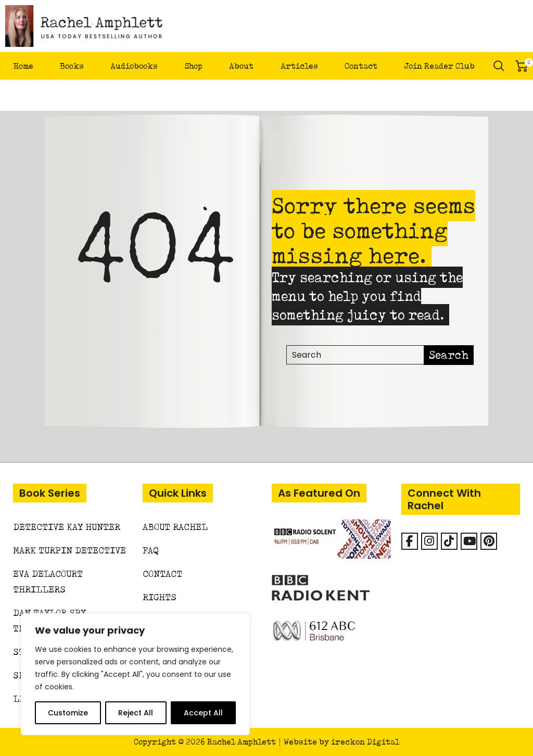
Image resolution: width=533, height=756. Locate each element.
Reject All (136, 713)
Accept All (203, 713)
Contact (361, 66)
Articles (299, 66)
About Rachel (175, 527)
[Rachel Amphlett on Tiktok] (449, 541)
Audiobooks (134, 66)
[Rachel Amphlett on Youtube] (469, 541)
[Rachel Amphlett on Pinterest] (489, 541)
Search (499, 66)
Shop (193, 66)
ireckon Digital (365, 742)
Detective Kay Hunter (67, 527)
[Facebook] (410, 541)
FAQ (151, 550)
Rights (160, 597)
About (241, 66)
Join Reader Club (439, 66)
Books (72, 66)
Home (23, 66)
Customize (68, 713)
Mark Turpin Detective (69, 550)
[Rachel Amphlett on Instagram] (429, 541)
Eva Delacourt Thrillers (48, 581)
